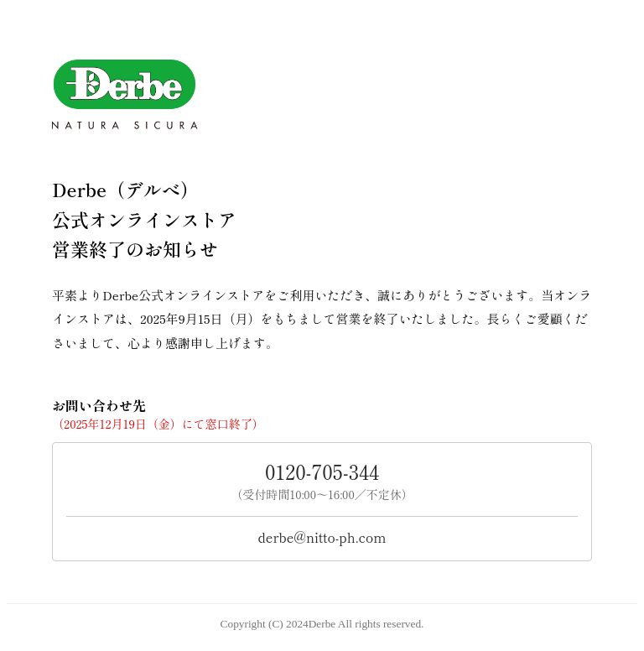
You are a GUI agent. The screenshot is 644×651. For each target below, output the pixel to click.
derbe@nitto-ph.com (322, 537)
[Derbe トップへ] (322, 94)
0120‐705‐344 (322, 471)
